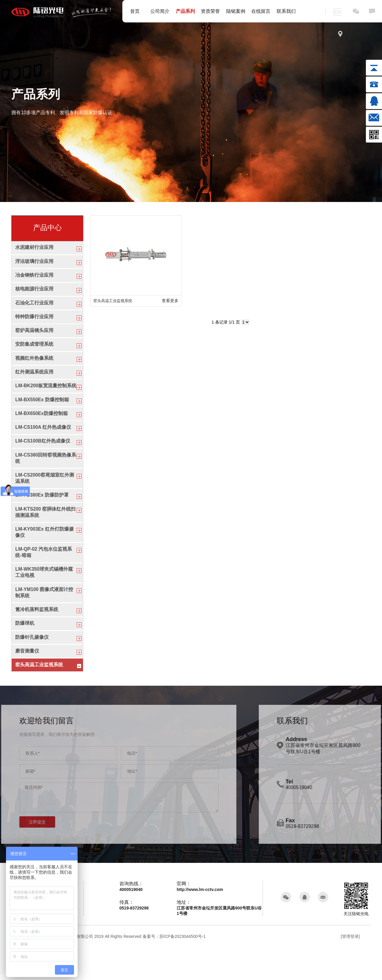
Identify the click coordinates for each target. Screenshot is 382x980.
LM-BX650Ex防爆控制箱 (42, 431)
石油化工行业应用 (34, 307)
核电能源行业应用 (34, 292)
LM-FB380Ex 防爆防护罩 (42, 518)
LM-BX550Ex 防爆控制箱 (42, 416)
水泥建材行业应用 (34, 248)
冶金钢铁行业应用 (34, 277)
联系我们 (286, 11)
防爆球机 (25, 652)
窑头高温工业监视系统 (39, 697)
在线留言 (261, 11)
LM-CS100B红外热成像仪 (43, 461)
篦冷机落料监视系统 (37, 637)
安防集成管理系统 (34, 351)
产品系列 (185, 11)
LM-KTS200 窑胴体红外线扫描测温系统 (46, 535)
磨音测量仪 (27, 682)
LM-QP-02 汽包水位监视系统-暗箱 (44, 578)
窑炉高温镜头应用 (34, 336)
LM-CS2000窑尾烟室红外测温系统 (45, 500)
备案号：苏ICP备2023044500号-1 (174, 969)
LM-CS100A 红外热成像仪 (43, 446)
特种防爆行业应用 (34, 322)
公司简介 (160, 11)
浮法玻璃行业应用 (34, 262)
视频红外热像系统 (34, 366)
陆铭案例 (236, 11)
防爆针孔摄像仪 (32, 667)
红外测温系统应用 (34, 381)
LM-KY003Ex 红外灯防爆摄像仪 (45, 557)
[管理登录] (350, 969)
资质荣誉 (210, 11)
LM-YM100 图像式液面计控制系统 (44, 620)
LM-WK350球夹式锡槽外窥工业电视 (44, 599)
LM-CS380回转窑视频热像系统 (43, 479)
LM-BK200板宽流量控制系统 (44, 399)
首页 (135, 11)
